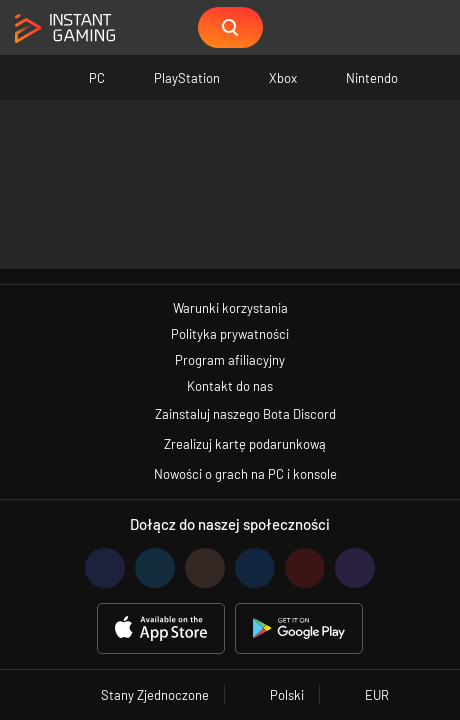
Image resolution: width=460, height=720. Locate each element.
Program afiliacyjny (230, 360)
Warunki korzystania (230, 308)
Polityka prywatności (230, 334)
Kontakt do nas (230, 386)
